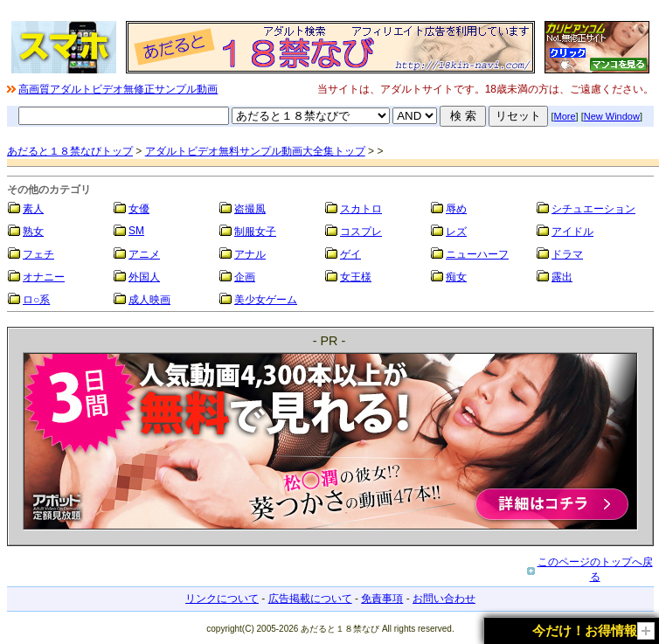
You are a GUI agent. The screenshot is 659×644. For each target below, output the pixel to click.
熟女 (33, 232)
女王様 (356, 277)
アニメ (144, 254)
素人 (33, 209)
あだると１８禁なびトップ (70, 151)
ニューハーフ (477, 254)
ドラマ (567, 254)
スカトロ (361, 209)
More (565, 116)
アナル (250, 254)
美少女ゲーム (266, 300)
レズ (456, 232)
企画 (245, 277)
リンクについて (222, 599)
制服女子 (255, 232)
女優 (139, 209)
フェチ (38, 254)
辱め (456, 209)
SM (136, 231)
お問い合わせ (444, 599)
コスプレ (361, 232)
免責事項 (382, 599)
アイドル (572, 232)
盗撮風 (250, 209)
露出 (562, 277)
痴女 (456, 277)
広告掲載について (310, 599)
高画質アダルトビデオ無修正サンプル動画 (118, 89)
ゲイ (350, 254)
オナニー (44, 277)
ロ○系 (36, 300)
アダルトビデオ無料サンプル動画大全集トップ (255, 151)
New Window (612, 116)
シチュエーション (593, 209)
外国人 (144, 277)
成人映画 (149, 300)
